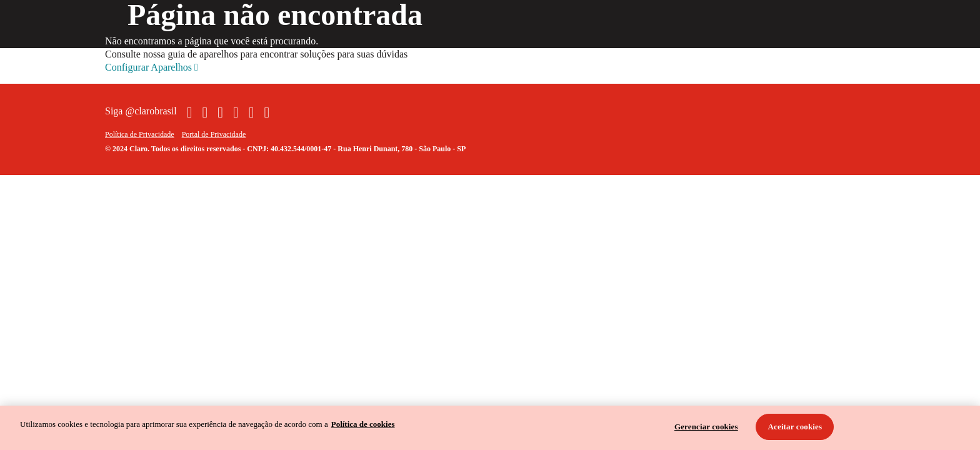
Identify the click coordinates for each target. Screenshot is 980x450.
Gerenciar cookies (706, 427)
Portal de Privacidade (214, 134)
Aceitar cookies (795, 427)
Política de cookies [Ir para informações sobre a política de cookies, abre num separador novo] (363, 424)
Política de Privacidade (140, 134)
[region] (490, 428)
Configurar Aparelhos (152, 68)
